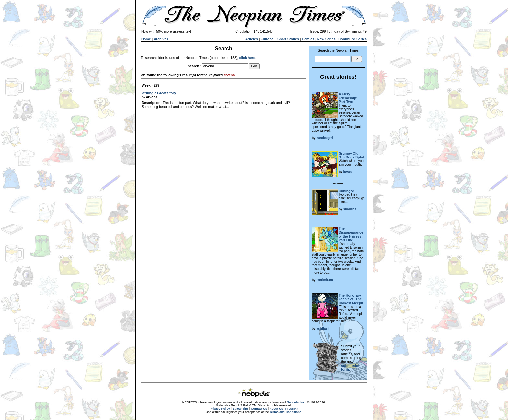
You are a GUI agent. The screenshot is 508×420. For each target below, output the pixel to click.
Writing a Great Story (159, 93)
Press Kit (292, 409)
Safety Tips (241, 409)
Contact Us (259, 409)
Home (146, 39)
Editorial (268, 39)
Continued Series (352, 39)
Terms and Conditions (285, 412)
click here (247, 58)
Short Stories (288, 39)
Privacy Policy (220, 409)
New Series (326, 39)
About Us (276, 409)
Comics (308, 39)
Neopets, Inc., (297, 402)
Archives (161, 39)
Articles (252, 39)
